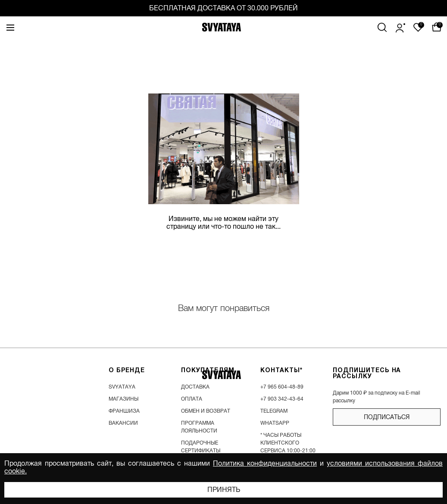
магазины (123, 399)
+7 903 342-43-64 (282, 399)
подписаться (387, 417)
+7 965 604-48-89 (282, 387)
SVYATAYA (122, 387)
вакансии (123, 423)
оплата (192, 399)
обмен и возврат (206, 411)
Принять (224, 490)
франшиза (124, 411)
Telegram (274, 411)
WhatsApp (275, 423)
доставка (195, 387)
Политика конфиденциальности (265, 464)
